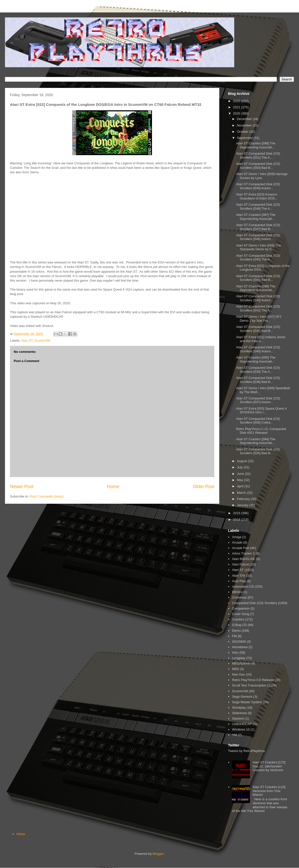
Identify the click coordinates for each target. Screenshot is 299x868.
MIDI (235, 669)
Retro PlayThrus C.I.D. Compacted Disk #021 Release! (261, 431)
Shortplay (239, 708)
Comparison (241, 608)
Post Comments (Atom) (47, 496)
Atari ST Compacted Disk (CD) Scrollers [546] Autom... (258, 237)
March (242, 493)
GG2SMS (239, 642)
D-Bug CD (239, 625)
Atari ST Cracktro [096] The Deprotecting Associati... (256, 288)
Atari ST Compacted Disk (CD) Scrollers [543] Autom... (258, 298)
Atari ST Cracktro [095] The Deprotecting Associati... (256, 359)
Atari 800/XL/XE (244, 559)
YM (234, 735)
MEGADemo (241, 663)
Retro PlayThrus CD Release (253, 680)
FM (234, 636)
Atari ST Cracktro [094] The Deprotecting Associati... (256, 441)
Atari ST (27, 341)
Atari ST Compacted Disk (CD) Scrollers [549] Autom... (258, 186)
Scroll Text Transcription (249, 685)
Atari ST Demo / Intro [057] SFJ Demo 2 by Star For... (259, 319)
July (240, 467)
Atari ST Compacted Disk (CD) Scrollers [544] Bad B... (258, 278)
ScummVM (42, 341)
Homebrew (240, 647)
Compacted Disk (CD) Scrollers (255, 603)
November (245, 125)
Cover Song (241, 614)
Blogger (158, 854)
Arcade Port (241, 548)
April (241, 486)
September (245, 138)
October (243, 132)
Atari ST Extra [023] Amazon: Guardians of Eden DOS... (257, 196)
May (240, 480)
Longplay (239, 658)
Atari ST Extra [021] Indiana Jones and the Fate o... (261, 339)
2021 (237, 107)
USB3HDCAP (242, 724)
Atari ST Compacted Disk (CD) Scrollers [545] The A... (258, 258)
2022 (237, 101)
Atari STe (239, 576)
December (245, 119)
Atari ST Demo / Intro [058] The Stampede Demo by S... (258, 247)
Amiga (237, 537)
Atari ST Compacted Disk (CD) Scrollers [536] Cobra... (258, 421)
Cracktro (238, 619)
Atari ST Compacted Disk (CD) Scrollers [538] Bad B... (258, 380)
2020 (237, 113)
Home (113, 487)
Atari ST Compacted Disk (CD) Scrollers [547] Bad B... (258, 227)
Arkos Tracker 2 (243, 553)
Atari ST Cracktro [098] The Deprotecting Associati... (256, 145)
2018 (237, 520)
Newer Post (22, 487)
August (242, 461)
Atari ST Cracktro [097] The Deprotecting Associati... (256, 217)
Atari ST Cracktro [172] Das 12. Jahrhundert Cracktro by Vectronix (269, 766)
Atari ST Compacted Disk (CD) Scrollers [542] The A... (258, 308)
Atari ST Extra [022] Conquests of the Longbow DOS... (263, 268)
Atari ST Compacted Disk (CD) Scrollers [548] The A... (258, 207)
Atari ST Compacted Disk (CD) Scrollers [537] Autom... (258, 400)
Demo (236, 631)
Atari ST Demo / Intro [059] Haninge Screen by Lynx (262, 176)
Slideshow (239, 713)
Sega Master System (247, 702)
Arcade (237, 542)
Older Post (204, 487)
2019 (237, 513)
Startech (238, 718)
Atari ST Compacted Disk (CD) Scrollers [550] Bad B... (258, 166)
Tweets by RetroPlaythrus (246, 751)
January (243, 505)
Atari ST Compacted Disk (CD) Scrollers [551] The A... (258, 155)
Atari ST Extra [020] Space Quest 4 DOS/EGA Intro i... (261, 410)
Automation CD (243, 587)
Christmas (239, 597)
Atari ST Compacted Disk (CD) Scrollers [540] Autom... (258, 349)
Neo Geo (238, 674)
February (244, 499)
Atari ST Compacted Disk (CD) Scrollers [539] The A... (258, 370)
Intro (235, 652)
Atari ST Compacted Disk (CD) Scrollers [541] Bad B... (258, 329)
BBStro (237, 592)
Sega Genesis (242, 697)
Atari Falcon (241, 564)
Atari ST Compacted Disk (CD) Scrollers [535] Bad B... (258, 451)
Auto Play (239, 581)
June (241, 474)
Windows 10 (241, 729)
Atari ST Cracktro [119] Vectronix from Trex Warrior (269, 791)
